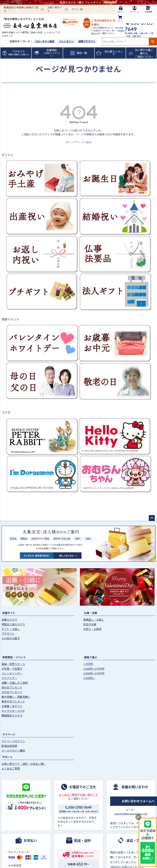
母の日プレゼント (12, 687)
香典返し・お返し (94, 620)
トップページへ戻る (80, 142)
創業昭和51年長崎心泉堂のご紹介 (21, 9)
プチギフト (8, 634)
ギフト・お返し (11, 629)
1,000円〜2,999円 (94, 669)
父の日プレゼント (12, 692)
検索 (153, 42)
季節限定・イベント (14, 657)
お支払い (30, 840)
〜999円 (88, 664)
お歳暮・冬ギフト (12, 706)
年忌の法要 (90, 624)
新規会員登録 (9, 746)
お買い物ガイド (55, 9)
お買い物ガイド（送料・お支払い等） (24, 764)
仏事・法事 (91, 613)
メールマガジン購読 (13, 751)
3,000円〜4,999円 (94, 673)
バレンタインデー (12, 673)
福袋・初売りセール (13, 664)
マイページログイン (13, 741)
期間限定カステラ (12, 716)
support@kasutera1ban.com (131, 814)
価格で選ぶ (91, 657)
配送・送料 (83, 840)
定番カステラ (9, 620)
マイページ (9, 734)
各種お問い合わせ (135, 787)
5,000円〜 (89, 678)
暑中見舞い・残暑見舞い (16, 697)
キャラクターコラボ (13, 711)
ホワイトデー (9, 678)
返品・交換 (135, 840)
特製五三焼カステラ (13, 624)
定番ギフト (9, 613)
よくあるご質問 (11, 768)
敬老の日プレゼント (13, 701)
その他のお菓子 (11, 638)
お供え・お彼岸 (92, 629)
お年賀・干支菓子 (12, 669)
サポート (7, 757)
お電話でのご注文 (83, 787)
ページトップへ (152, 518)
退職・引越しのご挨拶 (15, 683)
